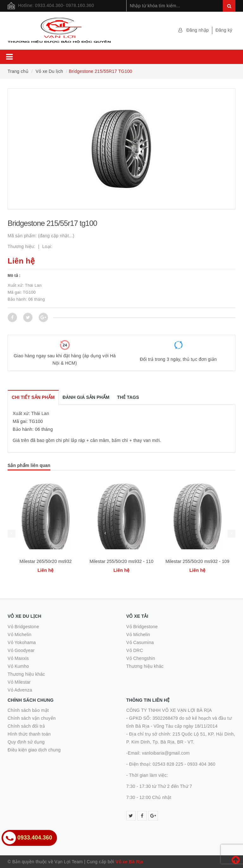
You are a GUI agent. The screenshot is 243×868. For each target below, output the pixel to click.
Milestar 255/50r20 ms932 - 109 (197, 561)
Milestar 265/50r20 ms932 (45, 561)
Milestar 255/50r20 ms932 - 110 (121, 561)
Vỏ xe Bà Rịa (129, 862)
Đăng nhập (198, 30)
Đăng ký (224, 30)
